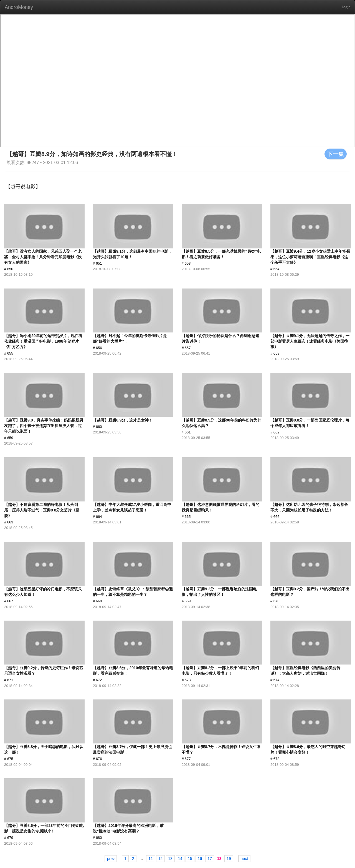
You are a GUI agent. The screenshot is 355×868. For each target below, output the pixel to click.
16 (200, 859)
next (244, 859)
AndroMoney (19, 7)
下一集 (336, 154)
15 (190, 859)
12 (161, 859)
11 (151, 859)
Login (346, 7)
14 (180, 859)
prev (111, 859)
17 (210, 859)
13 (170, 859)
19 (229, 859)
